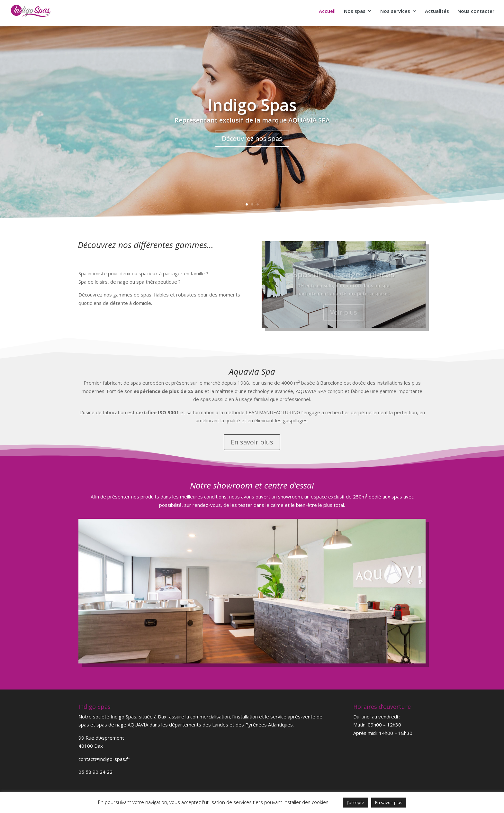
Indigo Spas (252, 105)
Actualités (437, 11)
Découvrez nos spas (252, 138)
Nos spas (355, 11)
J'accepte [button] (355, 802)
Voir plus (344, 316)
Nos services (395, 11)
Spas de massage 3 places (344, 278)
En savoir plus (252, 442)
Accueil (327, 11)
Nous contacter (476, 11)
